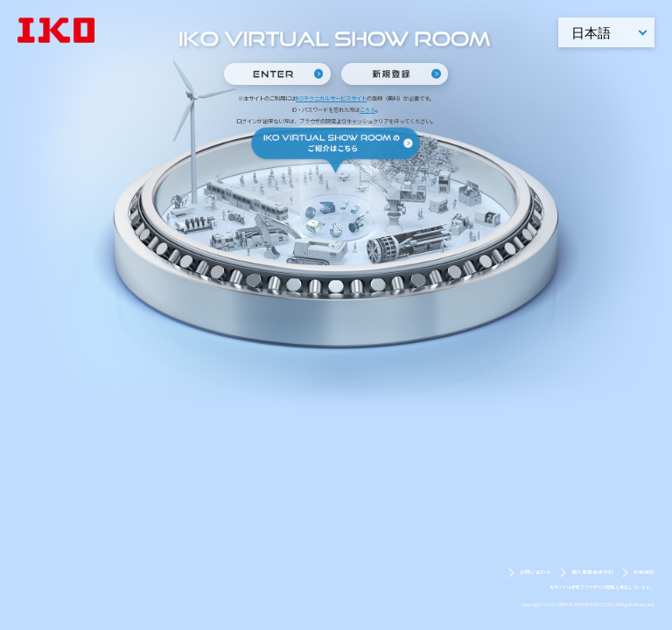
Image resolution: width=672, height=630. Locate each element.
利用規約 (644, 572)
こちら (367, 110)
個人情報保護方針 (592, 572)
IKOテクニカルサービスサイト (331, 98)
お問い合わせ (535, 572)
